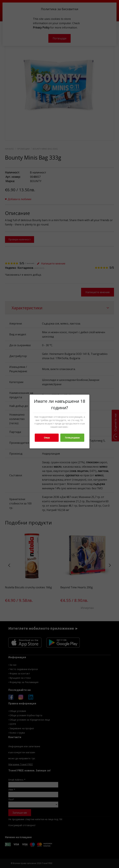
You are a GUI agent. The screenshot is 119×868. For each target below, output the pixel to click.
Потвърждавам (72, 438)
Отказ (47, 438)
